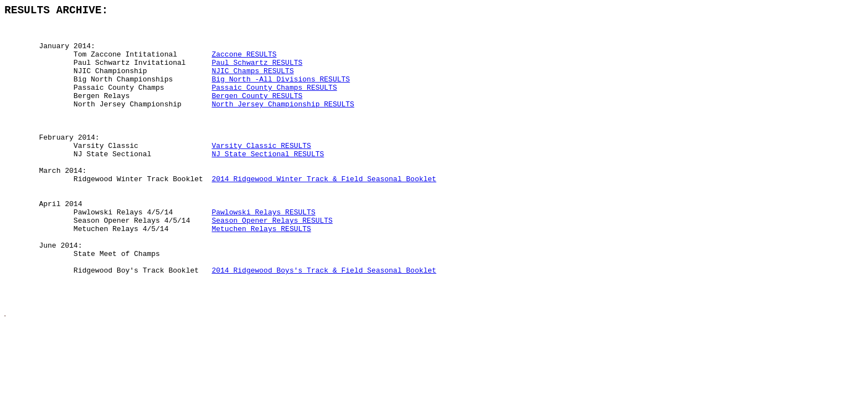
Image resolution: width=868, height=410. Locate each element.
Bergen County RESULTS (257, 113)
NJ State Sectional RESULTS (268, 183)
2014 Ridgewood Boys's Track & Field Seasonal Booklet (324, 322)
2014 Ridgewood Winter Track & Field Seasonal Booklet (324, 213)
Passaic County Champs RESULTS (274, 103)
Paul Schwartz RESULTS (257, 73)
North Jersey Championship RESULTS (283, 123)
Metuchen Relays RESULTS (261, 273)
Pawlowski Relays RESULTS (263, 253)
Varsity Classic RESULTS (261, 173)
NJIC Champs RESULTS (252, 83)
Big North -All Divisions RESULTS (281, 93)
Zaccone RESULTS (244, 63)
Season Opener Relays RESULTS (272, 263)
